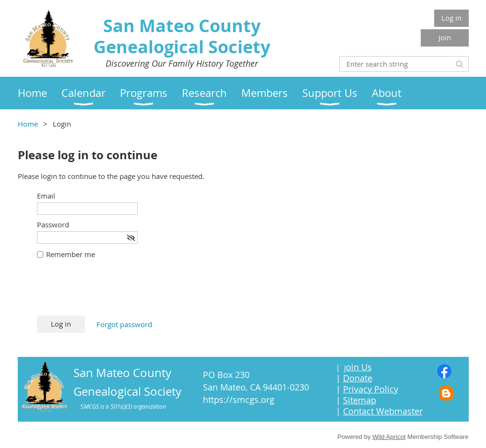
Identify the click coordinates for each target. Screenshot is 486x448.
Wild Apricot (389, 437)
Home (28, 124)
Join (445, 37)
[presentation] (110, 292)
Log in (451, 18)
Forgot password (124, 324)
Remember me (71, 254)
